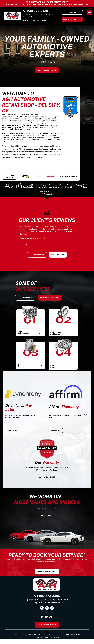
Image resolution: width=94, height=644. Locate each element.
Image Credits (40, 637)
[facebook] (42, 608)
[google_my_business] (47, 608)
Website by (50, 637)
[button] (26, 245)
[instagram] (52, 608)
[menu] (90, 13)
